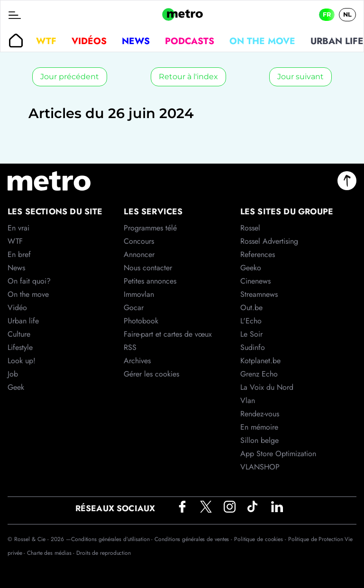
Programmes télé (150, 228)
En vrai (18, 228)
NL (347, 14)
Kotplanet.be (260, 361)
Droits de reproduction (104, 553)
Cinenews (255, 281)
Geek (16, 387)
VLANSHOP (260, 467)
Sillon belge (259, 440)
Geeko (251, 268)
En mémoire (259, 427)
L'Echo (251, 321)
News (136, 41)
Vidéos (89, 41)
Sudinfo (253, 347)
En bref (19, 254)
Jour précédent (70, 77)
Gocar (134, 308)
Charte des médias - (52, 553)
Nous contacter (148, 268)
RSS (130, 347)
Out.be (251, 308)
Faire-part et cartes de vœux (168, 334)
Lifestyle (20, 347)
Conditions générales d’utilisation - (113, 539)
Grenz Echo (259, 374)
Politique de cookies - (261, 539)
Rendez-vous (260, 414)
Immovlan (139, 294)
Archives (137, 361)
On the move (262, 41)
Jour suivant (300, 77)
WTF (46, 41)
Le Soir (251, 334)
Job (13, 374)
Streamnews (259, 294)
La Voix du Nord (267, 387)
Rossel (250, 228)
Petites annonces (150, 281)
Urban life (23, 321)
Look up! (22, 361)
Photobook (141, 321)
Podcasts (190, 41)
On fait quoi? (29, 281)
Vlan (248, 400)
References (258, 254)
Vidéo (17, 308)
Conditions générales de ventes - (194, 539)
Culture (19, 334)
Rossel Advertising (269, 241)
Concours (139, 241)
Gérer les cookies (151, 374)
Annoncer (139, 254)
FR (327, 14)
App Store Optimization (278, 454)
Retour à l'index (188, 77)
